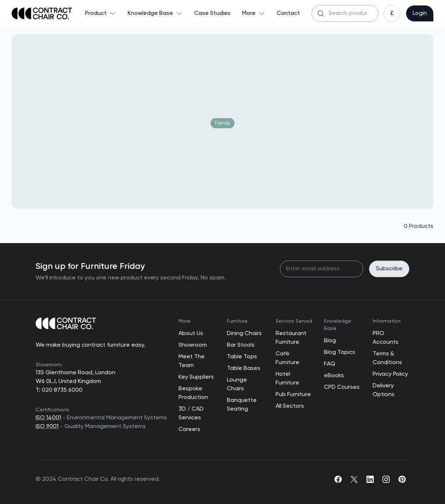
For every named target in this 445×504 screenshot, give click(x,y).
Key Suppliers (196, 377)
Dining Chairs (244, 334)
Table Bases (244, 368)
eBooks (334, 376)
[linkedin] (370, 479)
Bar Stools (241, 345)
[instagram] (386, 479)
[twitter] (354, 479)
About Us (191, 334)
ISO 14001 (48, 418)
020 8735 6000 (61, 390)
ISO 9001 (47, 427)
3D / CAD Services (191, 414)
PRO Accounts (386, 338)
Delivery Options (384, 390)
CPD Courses (342, 387)
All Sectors (290, 406)
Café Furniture (287, 358)
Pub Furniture (293, 395)
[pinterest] (402, 479)
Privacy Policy (390, 374)
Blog (330, 341)
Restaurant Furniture (291, 338)
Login (420, 13)
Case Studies (212, 13)
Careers (189, 430)
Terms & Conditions (387, 358)
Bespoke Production (193, 393)
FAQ (330, 364)
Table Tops (242, 357)
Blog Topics (340, 352)
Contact (288, 13)
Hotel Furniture (287, 379)
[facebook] (338, 479)
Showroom (193, 345)
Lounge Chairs (237, 384)
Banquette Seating (242, 405)
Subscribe (389, 269)
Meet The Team (192, 361)
